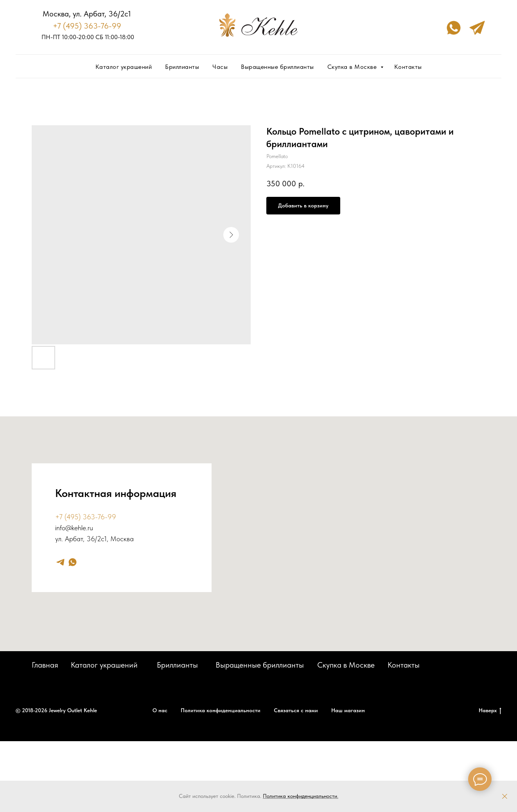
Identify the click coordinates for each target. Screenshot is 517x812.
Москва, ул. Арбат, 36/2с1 (87, 14)
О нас (160, 710)
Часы (220, 67)
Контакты (408, 67)
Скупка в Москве (353, 67)
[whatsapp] (73, 562)
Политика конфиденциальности (300, 796)
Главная (45, 665)
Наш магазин (348, 710)
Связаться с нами (296, 710)
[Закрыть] (505, 797)
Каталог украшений (124, 67)
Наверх (490, 711)
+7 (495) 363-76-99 (87, 26)
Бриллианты (182, 67)
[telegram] (60, 562)
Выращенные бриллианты (277, 67)
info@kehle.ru (74, 528)
